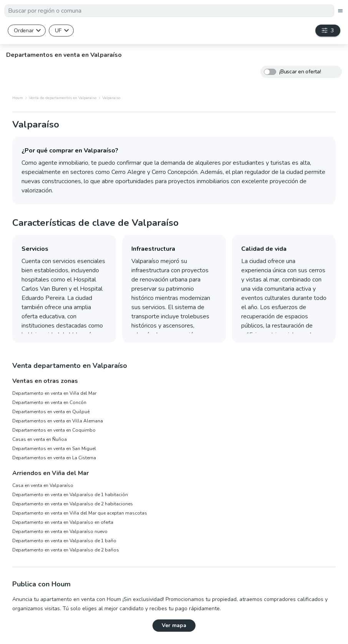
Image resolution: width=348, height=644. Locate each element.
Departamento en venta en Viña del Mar (54, 393)
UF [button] (58, 30)
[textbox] (169, 11)
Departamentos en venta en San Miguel (54, 449)
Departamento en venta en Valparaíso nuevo (60, 531)
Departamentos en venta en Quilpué (51, 412)
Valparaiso (111, 98)
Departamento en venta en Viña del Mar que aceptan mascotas (80, 513)
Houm (18, 98)
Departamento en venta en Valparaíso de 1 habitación (70, 495)
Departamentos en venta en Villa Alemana (58, 421)
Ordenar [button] (24, 30)
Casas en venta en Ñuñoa (40, 439)
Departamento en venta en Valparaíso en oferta (63, 522)
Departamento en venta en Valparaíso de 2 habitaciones (73, 504)
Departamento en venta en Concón (49, 402)
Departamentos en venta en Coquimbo (54, 430)
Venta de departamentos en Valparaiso (63, 98)
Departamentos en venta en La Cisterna (54, 458)
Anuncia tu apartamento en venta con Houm (67, 599)
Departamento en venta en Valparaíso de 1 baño (64, 541)
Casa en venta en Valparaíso (43, 485)
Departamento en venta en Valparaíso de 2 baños (66, 550)
